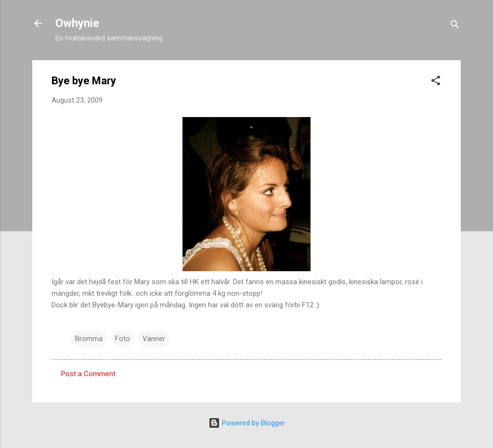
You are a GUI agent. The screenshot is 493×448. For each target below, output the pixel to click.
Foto (123, 339)
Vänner (154, 339)
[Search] (455, 26)
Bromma (89, 339)
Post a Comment (88, 374)
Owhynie (77, 23)
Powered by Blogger (247, 423)
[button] (436, 82)
